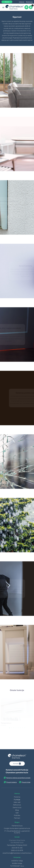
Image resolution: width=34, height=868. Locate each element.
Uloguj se (22, 2)
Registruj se (29, 2)
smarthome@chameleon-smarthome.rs (17, 853)
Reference (17, 805)
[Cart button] (31, 7)
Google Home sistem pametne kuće (17, 828)
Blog (17, 810)
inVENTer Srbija (17, 861)
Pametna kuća (17, 826)
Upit (17, 813)
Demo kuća (17, 808)
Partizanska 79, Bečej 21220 (17, 845)
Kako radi (17, 802)
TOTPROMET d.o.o (17, 866)
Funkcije (17, 800)
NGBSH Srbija (17, 863)
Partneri (17, 818)
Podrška (17, 815)
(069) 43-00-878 (17, 850)
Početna (17, 797)
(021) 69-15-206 (17, 848)
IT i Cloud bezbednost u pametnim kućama (17, 832)
